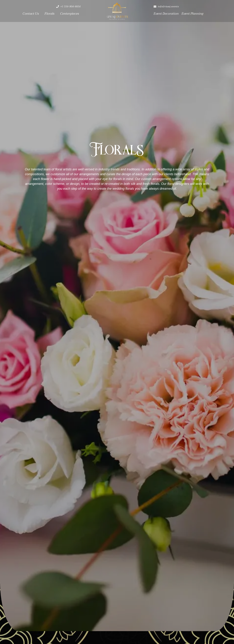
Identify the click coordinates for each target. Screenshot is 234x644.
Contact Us (31, 14)
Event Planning (192, 14)
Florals (50, 14)
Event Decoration (166, 14)
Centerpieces (70, 14)
